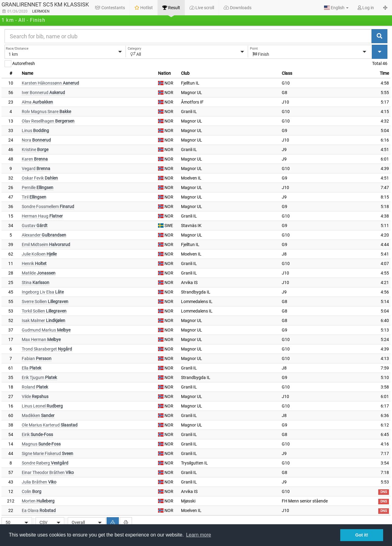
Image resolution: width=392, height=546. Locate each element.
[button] (336, 8)
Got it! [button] (362, 535)
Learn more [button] (198, 535)
